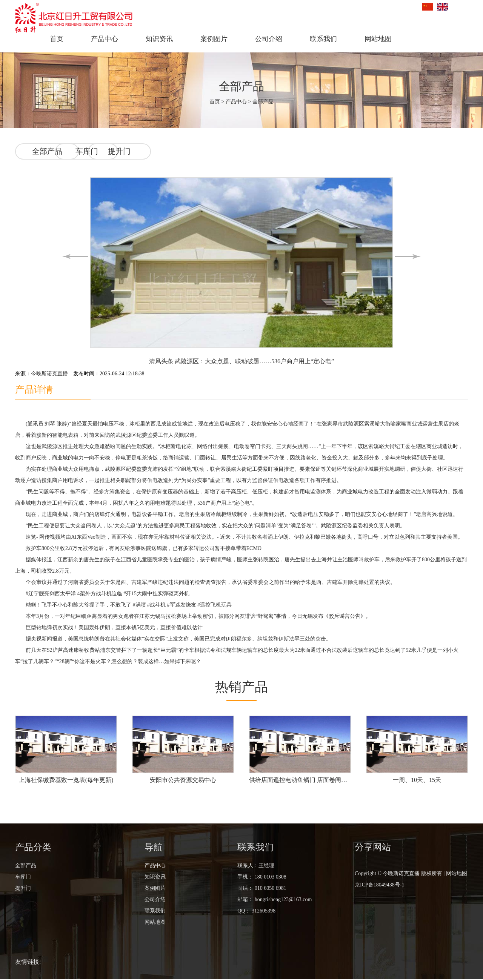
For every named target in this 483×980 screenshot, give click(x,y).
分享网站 (373, 848)
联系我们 (323, 39)
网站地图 (378, 39)
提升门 (191, 151)
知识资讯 (159, 39)
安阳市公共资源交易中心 (183, 781)
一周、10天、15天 (417, 781)
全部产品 (241, 86)
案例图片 (214, 39)
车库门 (120, 151)
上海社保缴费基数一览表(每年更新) (66, 781)
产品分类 (33, 848)
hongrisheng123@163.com (282, 901)
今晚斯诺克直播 (49, 373)
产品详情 (35, 389)
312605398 (264, 912)
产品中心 (105, 39)
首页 (57, 39)
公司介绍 (269, 39)
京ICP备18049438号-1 (379, 886)
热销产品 (241, 687)
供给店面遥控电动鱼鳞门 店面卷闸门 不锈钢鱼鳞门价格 (300, 781)
